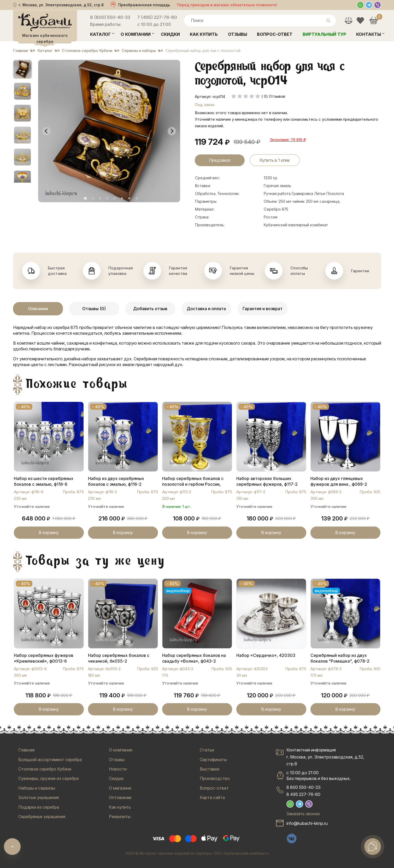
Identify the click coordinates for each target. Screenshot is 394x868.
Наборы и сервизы (37, 788)
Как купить (204, 34)
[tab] (85, 198)
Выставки (210, 769)
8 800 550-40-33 (304, 787)
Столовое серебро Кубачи (45, 769)
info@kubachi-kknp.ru (307, 823)
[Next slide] (172, 131)
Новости (118, 769)
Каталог (100, 34)
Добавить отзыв (150, 309)
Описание (38, 309)
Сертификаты (213, 760)
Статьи (207, 750)
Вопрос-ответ (275, 34)
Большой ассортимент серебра (50, 760)
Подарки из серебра (39, 807)
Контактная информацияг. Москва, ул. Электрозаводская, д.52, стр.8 (325, 757)
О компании (136, 34)
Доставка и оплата (206, 309)
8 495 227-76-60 (303, 794)
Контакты (369, 34)
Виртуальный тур (324, 34)
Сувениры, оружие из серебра (48, 778)
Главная (26, 750)
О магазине (120, 788)
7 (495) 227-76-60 (157, 17)
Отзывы (237, 34)
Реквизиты (120, 817)
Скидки (170, 34)
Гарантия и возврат (263, 309)
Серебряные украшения (42, 817)
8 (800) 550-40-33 (110, 17)
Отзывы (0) (94, 309)
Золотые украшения (39, 797)
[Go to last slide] (46, 131)
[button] (22, 69)
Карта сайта (212, 797)
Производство (215, 778)
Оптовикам (120, 797)
